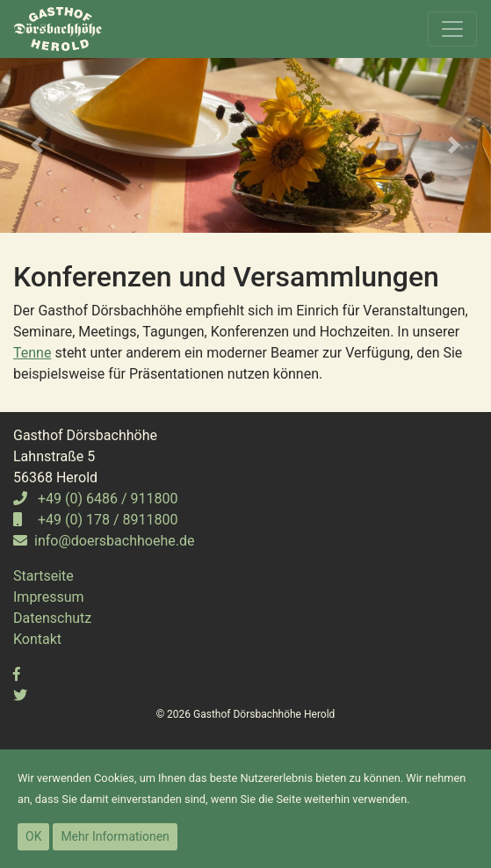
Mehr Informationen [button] (115, 836)
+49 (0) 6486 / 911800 (95, 499)
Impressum (49, 597)
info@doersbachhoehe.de (104, 541)
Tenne (32, 353)
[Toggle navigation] (452, 29)
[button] (37, 145)
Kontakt (37, 639)
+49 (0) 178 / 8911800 (95, 520)
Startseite (43, 576)
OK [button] (33, 836)
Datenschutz (52, 618)
